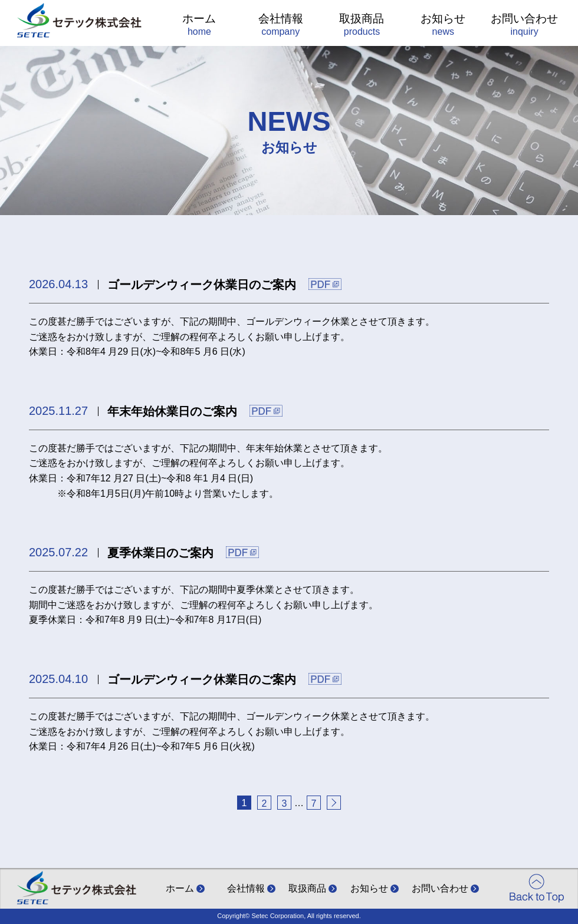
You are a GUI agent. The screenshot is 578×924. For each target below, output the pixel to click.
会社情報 (280, 26)
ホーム (200, 26)
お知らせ (443, 26)
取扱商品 (362, 26)
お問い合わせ (525, 26)
